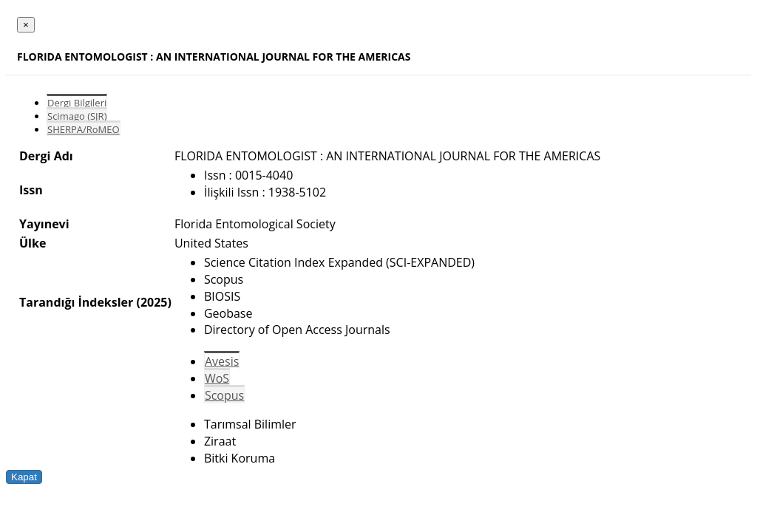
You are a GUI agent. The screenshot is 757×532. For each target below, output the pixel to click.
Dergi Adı (46, 156)
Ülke (33, 243)
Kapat (24, 477)
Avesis (222, 361)
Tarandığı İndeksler (76, 302)
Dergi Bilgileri (77, 103)
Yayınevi (44, 224)
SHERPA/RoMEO (84, 129)
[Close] (26, 25)
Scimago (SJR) (77, 116)
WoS (217, 378)
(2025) (153, 302)
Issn (31, 190)
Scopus (224, 395)
